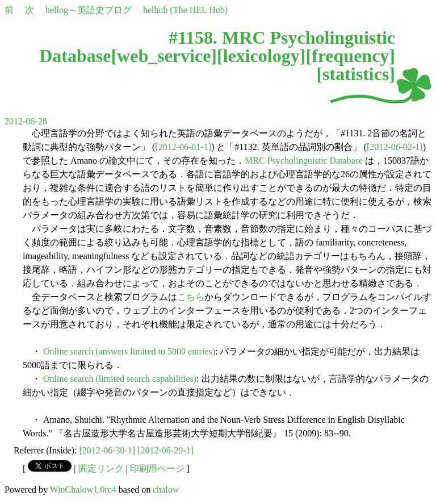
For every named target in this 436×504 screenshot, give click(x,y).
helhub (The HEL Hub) (185, 10)
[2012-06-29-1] (165, 450)
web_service (164, 56)
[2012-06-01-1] (183, 147)
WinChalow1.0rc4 (83, 490)
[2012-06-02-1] (395, 147)
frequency (350, 56)
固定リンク (101, 468)
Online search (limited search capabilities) (120, 379)
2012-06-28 (26, 121)
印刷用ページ (157, 468)
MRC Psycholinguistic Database (304, 161)
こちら (191, 297)
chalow (166, 490)
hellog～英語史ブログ (89, 10)
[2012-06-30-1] (108, 450)
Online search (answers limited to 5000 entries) (129, 351)
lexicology (261, 56)
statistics (356, 74)
